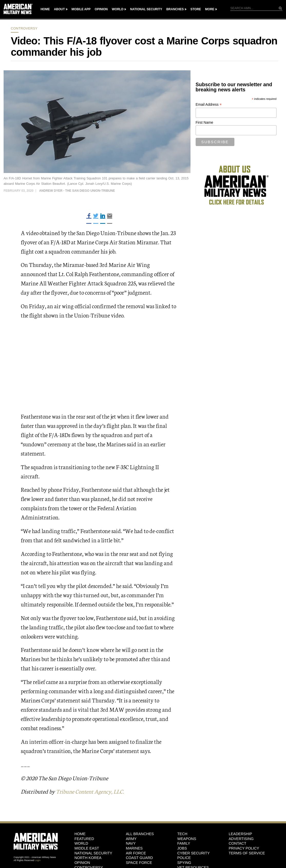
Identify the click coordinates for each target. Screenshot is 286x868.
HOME (80, 834)
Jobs (182, 848)
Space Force (139, 863)
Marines (134, 848)
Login (38, 860)
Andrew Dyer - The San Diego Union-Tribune (77, 191)
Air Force (136, 853)
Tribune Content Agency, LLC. (92, 791)
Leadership (240, 834)
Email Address (209, 105)
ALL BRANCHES (140, 834)
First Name (204, 122)
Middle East (87, 848)
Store (196, 9)
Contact (237, 843)
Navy (131, 843)
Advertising (241, 838)
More (210, 9)
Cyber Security (193, 853)
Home (45, 9)
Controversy (24, 28)
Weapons (187, 838)
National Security (146, 9)
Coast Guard (139, 858)
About (59, 9)
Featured (84, 838)
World (117, 9)
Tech (182, 834)
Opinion (101, 9)
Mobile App (81, 9)
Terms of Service (247, 853)
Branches (175, 9)
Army (131, 838)
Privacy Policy (244, 848)
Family (184, 843)
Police (184, 858)
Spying (184, 863)
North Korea (88, 858)
